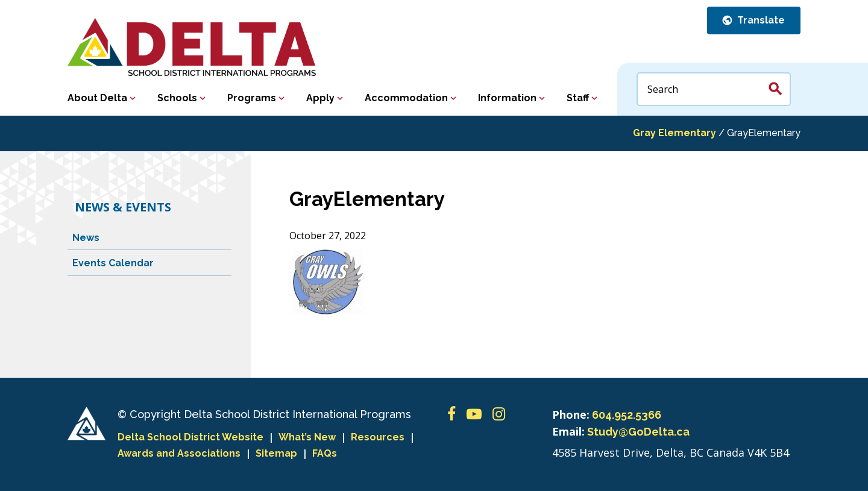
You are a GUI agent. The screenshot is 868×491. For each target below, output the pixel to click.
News (86, 238)
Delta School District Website (190, 437)
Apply (320, 98)
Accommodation (406, 98)
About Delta (97, 98)
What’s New (307, 437)
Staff (578, 98)
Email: (568, 431)
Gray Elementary (675, 133)
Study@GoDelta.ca (638, 432)
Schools (177, 98)
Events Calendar (113, 263)
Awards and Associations (179, 453)
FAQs (325, 453)
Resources (378, 437)
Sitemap (276, 453)
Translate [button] (760, 20)
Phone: (571, 414)
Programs (252, 98)
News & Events (123, 207)
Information (507, 98)
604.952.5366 (627, 415)
